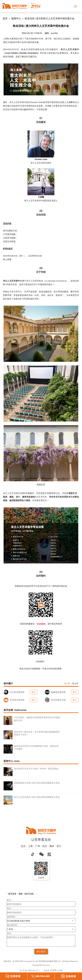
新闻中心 (16, 18)
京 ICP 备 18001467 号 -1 (30, 970)
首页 (5, 18)
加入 (33, 692)
